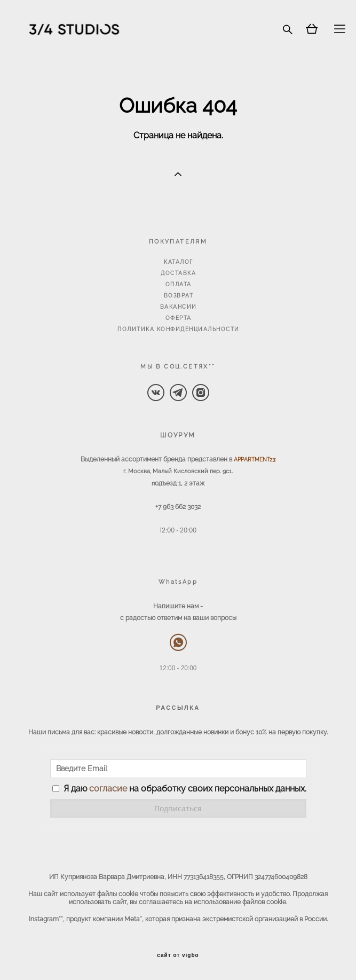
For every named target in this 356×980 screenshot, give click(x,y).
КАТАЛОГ (179, 262)
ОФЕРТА (179, 318)
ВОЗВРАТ (179, 296)
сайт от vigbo (178, 955)
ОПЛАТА (179, 284)
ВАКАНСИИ (179, 307)
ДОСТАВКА (178, 273)
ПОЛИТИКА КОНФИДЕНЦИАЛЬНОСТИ (179, 329)
